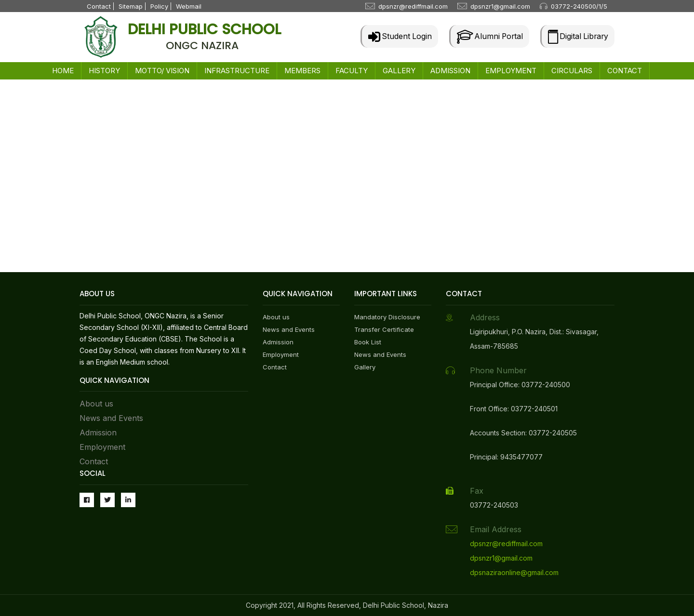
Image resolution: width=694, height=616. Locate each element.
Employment (102, 447)
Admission (98, 433)
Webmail (189, 6)
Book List (368, 342)
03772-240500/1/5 (579, 6)
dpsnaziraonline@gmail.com (514, 572)
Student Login (396, 36)
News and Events (111, 418)
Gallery (365, 367)
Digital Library (577, 36)
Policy (159, 6)
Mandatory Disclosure (387, 317)
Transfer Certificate (384, 329)
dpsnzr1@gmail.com (500, 6)
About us (96, 404)
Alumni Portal (487, 36)
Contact (99, 6)
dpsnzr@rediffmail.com (413, 6)
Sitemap (131, 6)
